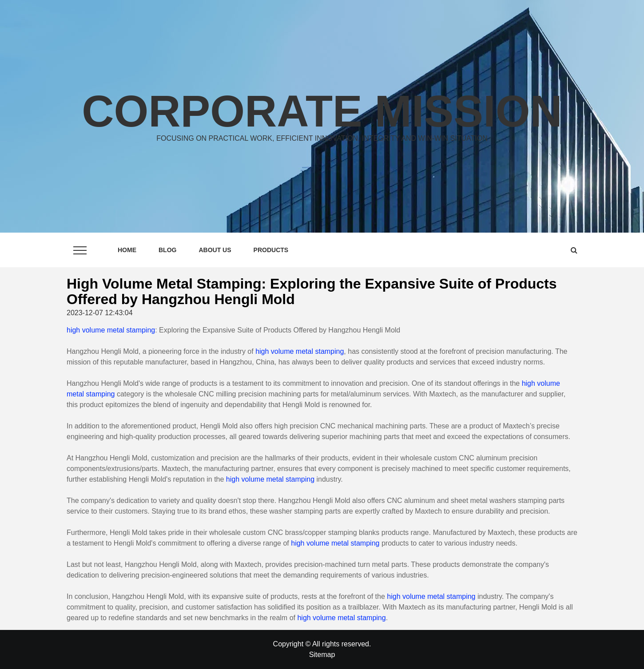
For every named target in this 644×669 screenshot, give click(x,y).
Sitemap (322, 655)
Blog (167, 250)
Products (271, 250)
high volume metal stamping (111, 330)
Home (127, 250)
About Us (215, 250)
